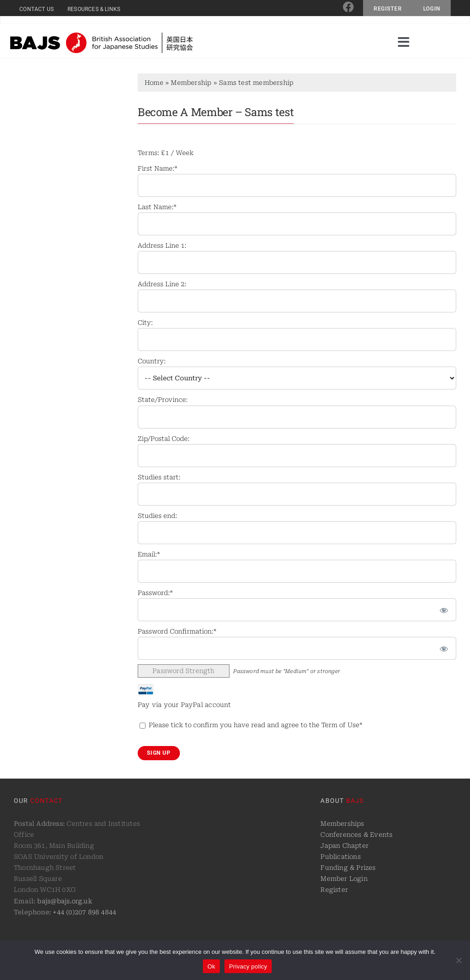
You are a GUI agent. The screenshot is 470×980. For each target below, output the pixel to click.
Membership (191, 83)
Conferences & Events (356, 835)
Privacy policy (248, 966)
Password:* (155, 593)
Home (154, 83)
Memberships (342, 824)
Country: (152, 361)
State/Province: (163, 400)
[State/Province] (297, 417)
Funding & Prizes (348, 868)
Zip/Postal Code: (164, 439)
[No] (459, 960)
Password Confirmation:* (177, 631)
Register (334, 890)
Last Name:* (157, 207)
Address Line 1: (162, 245)
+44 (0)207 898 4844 (84, 912)
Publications (341, 857)
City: (145, 323)
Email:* (149, 554)
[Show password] (444, 610)
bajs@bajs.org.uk (64, 901)
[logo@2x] (101, 36)
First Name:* (157, 168)
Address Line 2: (162, 284)
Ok (211, 966)
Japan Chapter (344, 846)
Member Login (344, 879)
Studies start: (159, 477)
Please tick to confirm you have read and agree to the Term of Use (254, 725)
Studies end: (157, 516)
